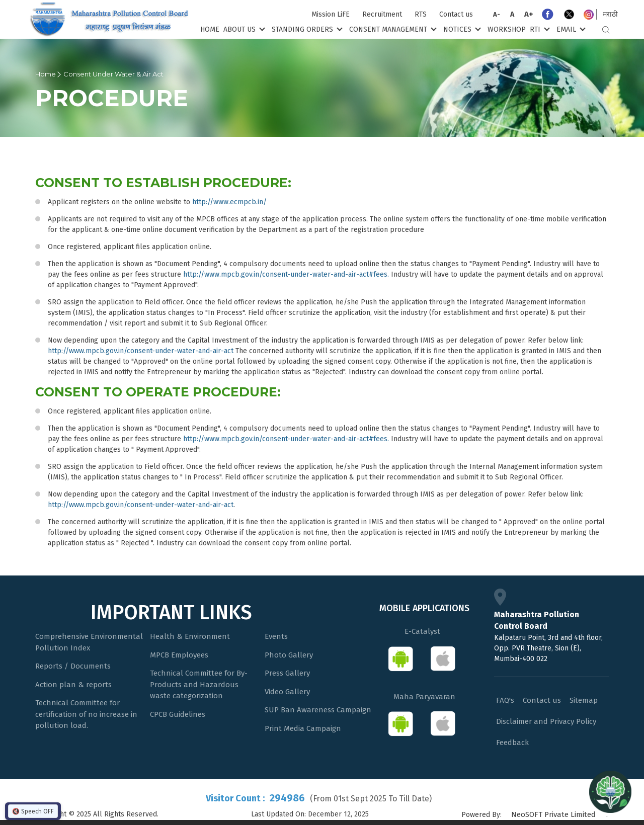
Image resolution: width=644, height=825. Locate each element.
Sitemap (584, 700)
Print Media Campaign (303, 728)
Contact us (456, 14)
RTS (421, 14)
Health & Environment (190, 636)
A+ (529, 14)
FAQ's (505, 700)
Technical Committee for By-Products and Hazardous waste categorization (199, 684)
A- (497, 14)
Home (210, 29)
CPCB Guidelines (178, 714)
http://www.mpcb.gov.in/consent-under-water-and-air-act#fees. (286, 274)
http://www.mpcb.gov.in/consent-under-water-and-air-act (141, 351)
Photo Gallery (289, 655)
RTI (539, 29)
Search (606, 30)
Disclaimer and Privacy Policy (546, 721)
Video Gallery (287, 692)
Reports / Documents (73, 666)
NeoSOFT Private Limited (553, 814)
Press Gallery (287, 673)
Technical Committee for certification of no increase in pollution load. (86, 714)
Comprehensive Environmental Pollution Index (89, 642)
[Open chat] (610, 791)
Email (570, 29)
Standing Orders (306, 29)
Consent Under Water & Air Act (113, 74)
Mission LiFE (331, 14)
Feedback (512, 742)
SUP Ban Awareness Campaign (318, 710)
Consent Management (392, 29)
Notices (461, 29)
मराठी (610, 14)
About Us (243, 29)
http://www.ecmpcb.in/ (229, 202)
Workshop (507, 29)
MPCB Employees (179, 655)
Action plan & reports (73, 685)
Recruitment (382, 14)
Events (276, 636)
